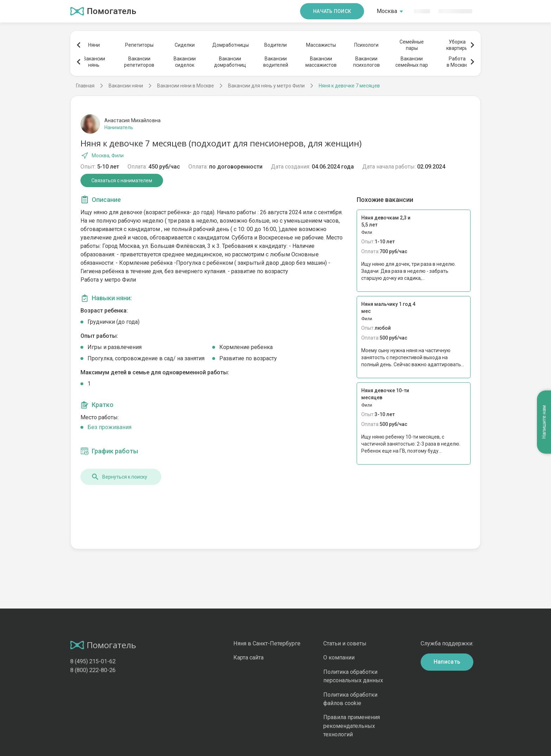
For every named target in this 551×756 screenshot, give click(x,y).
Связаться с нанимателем (122, 180)
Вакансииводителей (276, 62)
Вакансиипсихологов (367, 62)
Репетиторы (139, 45)
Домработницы (230, 45)
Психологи (366, 45)
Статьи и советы (345, 643)
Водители (275, 45)
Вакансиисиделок (185, 62)
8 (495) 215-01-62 (93, 661)
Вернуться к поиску (119, 477)
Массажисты (321, 45)
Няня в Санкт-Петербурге (267, 643)
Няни (94, 45)
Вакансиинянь (94, 62)
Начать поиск (332, 11)
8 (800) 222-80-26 (93, 670)
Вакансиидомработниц (230, 62)
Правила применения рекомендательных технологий (352, 726)
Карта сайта (248, 658)
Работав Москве (457, 62)
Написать (447, 662)
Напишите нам (544, 422)
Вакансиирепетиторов (139, 62)
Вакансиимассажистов (321, 62)
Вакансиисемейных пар (412, 62)
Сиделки (185, 45)
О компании (339, 658)
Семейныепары (412, 45)
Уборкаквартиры (457, 45)
